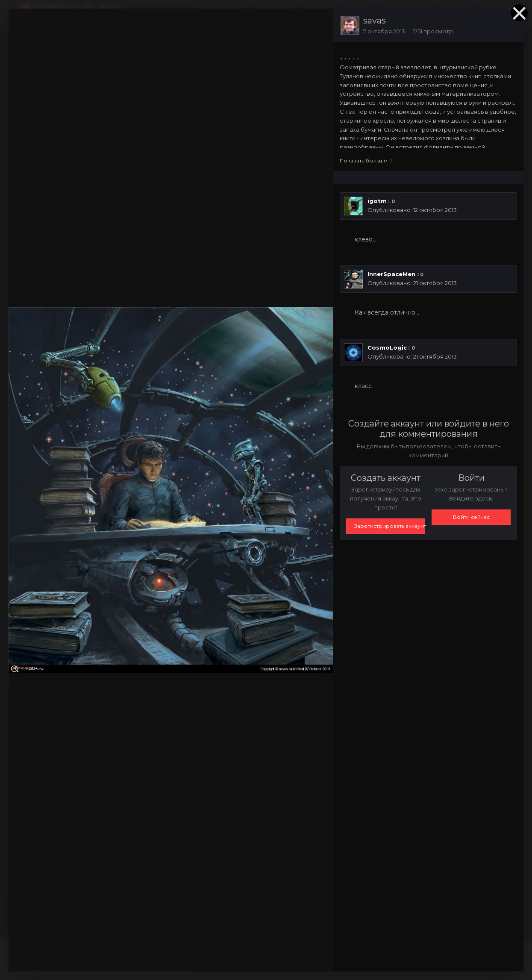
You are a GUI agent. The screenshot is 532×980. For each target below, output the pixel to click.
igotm (377, 201)
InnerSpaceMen (391, 274)
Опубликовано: (412, 210)
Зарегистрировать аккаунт (390, 526)
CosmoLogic (387, 347)
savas (375, 21)
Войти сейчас (471, 517)
